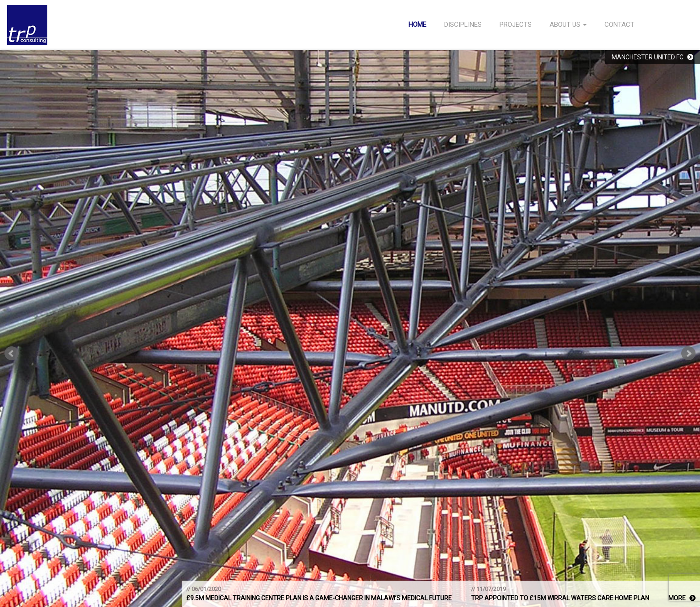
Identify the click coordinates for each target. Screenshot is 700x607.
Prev (12, 353)
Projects (516, 25)
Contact (619, 25)
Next (688, 353)
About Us (568, 25)
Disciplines (463, 25)
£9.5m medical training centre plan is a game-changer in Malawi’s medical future (319, 598)
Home (417, 25)
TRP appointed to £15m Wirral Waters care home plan (560, 598)
